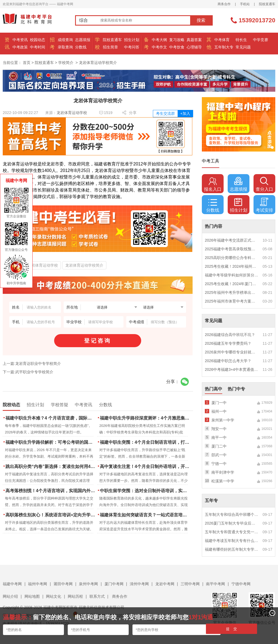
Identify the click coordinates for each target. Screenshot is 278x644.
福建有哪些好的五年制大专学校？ (232, 549)
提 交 (232, 629)
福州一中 (219, 411)
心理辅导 (194, 47)
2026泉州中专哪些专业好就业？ (232, 352)
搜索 (201, 20)
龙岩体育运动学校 (72, 113)
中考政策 (20, 47)
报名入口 (213, 184)
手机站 (245, 4)
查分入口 (264, 184)
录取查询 (65, 47)
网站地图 (32, 596)
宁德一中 (219, 464)
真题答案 (194, 40)
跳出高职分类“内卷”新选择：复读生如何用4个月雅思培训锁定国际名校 (51, 466)
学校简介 (66, 63)
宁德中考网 (241, 584)
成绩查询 (65, 40)
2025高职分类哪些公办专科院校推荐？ (232, 258)
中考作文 (159, 47)
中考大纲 (159, 40)
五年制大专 (224, 47)
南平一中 (219, 437)
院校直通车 (267, 4)
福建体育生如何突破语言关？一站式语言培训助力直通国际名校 (145, 515)
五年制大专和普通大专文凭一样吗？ (232, 532)
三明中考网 (190, 584)
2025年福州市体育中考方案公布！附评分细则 (232, 301)
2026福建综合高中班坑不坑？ (230, 335)
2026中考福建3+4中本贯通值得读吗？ (232, 369)
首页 (27, 63)
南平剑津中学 (223, 472)
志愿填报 (83, 40)
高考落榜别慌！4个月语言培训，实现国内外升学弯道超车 (51, 491)
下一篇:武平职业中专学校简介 (28, 372)
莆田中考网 (63, 584)
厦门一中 (219, 403)
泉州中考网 (88, 584)
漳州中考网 (139, 584)
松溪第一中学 (223, 481)
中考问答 (132, 47)
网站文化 (54, 596)
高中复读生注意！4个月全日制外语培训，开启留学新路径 (145, 466)
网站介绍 (10, 596)
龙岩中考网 (165, 584)
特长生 (241, 40)
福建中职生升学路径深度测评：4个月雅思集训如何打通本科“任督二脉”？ (145, 418)
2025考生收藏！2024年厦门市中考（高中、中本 (232, 284)
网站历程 (75, 596)
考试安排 (264, 205)
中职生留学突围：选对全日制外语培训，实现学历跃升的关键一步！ (145, 491)
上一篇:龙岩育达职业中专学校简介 (32, 363)
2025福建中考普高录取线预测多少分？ (232, 249)
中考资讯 (20, 40)
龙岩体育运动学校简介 (84, 265)
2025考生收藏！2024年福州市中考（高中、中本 (232, 266)
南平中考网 (215, 584)
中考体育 (222, 40)
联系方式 (97, 596)
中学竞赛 (261, 40)
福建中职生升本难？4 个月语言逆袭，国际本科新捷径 (51, 418)
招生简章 (110, 47)
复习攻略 (177, 40)
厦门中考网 (114, 584)
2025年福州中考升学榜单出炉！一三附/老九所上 (232, 292)
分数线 (81, 47)
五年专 (211, 500)
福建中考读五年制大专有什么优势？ (232, 541)
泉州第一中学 (223, 420)
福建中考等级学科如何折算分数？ (232, 275)
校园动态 (38, 40)
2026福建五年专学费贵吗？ (228, 343)
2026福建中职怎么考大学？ (228, 361)
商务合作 (224, 4)
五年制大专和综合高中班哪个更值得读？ (232, 514)
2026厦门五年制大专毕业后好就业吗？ (232, 523)
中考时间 (38, 47)
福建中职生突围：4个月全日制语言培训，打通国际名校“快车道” (145, 442)
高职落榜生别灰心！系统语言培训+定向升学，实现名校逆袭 (51, 515)
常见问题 (243, 47)
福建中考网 (12, 584)
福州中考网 (38, 584)
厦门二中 (219, 446)
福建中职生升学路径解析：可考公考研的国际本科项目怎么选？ (51, 442)
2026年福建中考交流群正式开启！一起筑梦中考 (232, 240)
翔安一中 (219, 429)
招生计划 (132, 40)
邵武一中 (219, 455)
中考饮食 (177, 47)
